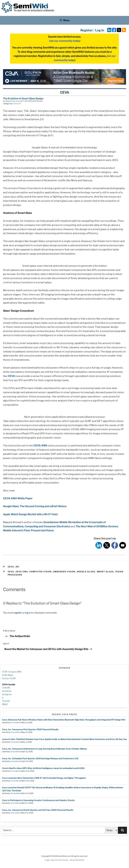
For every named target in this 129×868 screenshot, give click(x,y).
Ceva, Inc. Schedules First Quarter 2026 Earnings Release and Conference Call (40, 758)
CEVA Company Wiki (12, 672)
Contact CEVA (9, 678)
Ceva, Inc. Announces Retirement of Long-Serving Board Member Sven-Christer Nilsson (44, 749)
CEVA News (8, 675)
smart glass (105, 572)
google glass (86, 572)
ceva (11, 572)
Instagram (7, 694)
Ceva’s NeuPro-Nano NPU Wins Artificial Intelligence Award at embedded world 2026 (43, 768)
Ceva (15, 104)
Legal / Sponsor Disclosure (57, 860)
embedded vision (64, 572)
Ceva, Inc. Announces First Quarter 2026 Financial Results (30, 729)
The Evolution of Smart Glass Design (23, 98)
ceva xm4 (22, 572)
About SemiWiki (77, 860)
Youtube (6, 701)
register (18, 613)
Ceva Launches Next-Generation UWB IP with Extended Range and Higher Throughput (44, 778)
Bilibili (5, 704)
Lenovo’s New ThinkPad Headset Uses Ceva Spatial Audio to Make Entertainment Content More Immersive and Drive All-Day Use (64, 739)
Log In (100, 30)
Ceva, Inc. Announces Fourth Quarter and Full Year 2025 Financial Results (38, 810)
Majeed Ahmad (12, 101)
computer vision (41, 572)
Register (87, 30)
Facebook (7, 691)
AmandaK (15, 723)
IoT (20, 104)
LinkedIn (6, 688)
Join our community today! (65, 41)
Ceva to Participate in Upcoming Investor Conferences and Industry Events (38, 800)
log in (28, 613)
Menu (64, 20)
